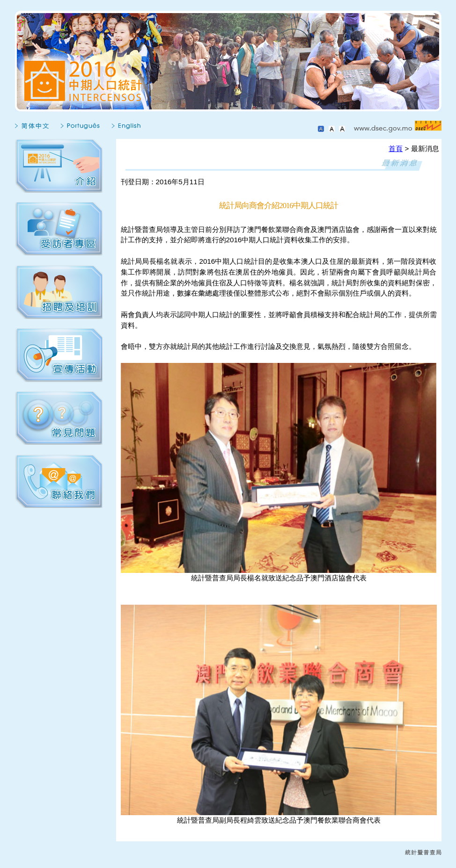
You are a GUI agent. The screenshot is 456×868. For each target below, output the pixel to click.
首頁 (396, 148)
